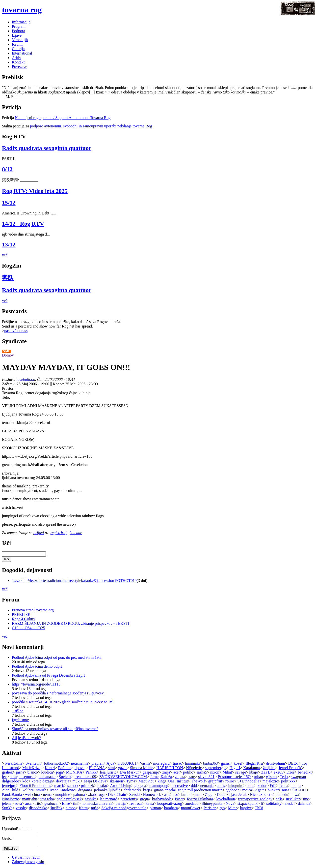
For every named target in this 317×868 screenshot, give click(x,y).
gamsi (226, 763)
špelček (56, 808)
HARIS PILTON (170, 768)
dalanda (304, 803)
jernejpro (9, 786)
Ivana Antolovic (62, 790)
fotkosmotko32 (56, 763)
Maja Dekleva (95, 781)
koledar (76, 533)
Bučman (65, 768)
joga (59, 772)
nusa (285, 790)
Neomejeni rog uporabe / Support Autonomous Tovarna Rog (63, 118)
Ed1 (273, 786)
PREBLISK (21, 614)
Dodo (221, 794)
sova (18, 803)
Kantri (50, 768)
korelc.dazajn (42, 781)
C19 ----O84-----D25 (28, 628)
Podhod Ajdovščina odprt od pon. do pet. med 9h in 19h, (57, 657)
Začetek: (9, 384)
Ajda (110, 763)
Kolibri (27, 790)
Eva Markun (130, 772)
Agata (260, 790)
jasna (20, 772)
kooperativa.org (170, 803)
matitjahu (29, 799)
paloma (79, 794)
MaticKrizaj (32, 768)
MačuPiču (146, 781)
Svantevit (33, 763)
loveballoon (26, 379)
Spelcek (65, 777)
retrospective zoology (255, 799)
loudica (47, 772)
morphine (62, 794)
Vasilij (145, 763)
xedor (262, 786)
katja (147, 790)
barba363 (211, 763)
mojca (247, 790)
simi (111, 768)
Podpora (18, 31)
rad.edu (282, 794)
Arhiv (16, 58)
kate (192, 777)
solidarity (274, 803)
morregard (161, 763)
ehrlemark (132, 790)
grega (144, 799)
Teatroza (136, 803)
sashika (91, 799)
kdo (25, 781)
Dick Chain (117, 794)
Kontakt (18, 62)
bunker (273, 790)
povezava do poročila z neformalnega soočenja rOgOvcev (58, 693)
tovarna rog (22, 10)
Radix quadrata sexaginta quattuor (47, 148)
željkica (269, 768)
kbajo (254, 772)
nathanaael (47, 777)
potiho (188, 772)
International (22, 53)
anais (221, 786)
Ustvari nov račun (26, 857)
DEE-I (293, 763)
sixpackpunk (248, 803)
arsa (28, 803)
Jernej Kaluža (161, 777)
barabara (171, 808)
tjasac (177, 763)
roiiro (230, 781)
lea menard (109, 799)
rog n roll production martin (200, 790)
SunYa (7, 808)
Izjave (17, 35)
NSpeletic (194, 768)
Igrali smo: (21, 720)
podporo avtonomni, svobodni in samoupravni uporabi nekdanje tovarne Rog (91, 126)
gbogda (140, 786)
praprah (97, 763)
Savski (135, 794)
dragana (85, 790)
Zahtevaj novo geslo (28, 862)
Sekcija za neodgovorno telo (124, 808)
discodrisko (38, 808)
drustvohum (275, 763)
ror (176, 794)
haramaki (192, 763)
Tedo (284, 777)
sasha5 (202, 772)
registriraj (59, 533)
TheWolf (198, 781)
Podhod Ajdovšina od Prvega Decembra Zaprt (48, 675)
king (161, 781)
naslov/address (16, 331)
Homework (152, 794)
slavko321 (206, 777)
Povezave (19, 67)
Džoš (291, 772)
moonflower (191, 808)
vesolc (21, 808)
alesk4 (290, 803)
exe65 (279, 772)
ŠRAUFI (300, 790)
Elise (66, 803)
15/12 (9, 203)
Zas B (266, 772)
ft (262, 803)
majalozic (270, 781)
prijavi (39, 533)
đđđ (194, 786)
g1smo (272, 777)
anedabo (192, 803)
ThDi (259, 808)
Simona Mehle (142, 768)
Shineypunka (212, 803)
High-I (235, 768)
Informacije (21, 22)
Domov (8, 355)
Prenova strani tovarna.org (33, 610)
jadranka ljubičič (107, 790)
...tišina (18, 711)
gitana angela (164, 790)
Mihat (227, 772)
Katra (83, 808)
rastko (102, 786)
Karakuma (251, 768)
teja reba (47, 799)
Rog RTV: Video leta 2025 (35, 191)
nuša (94, 808)
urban (258, 777)
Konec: (59, 384)
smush (41, 790)
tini (76, 803)
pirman (155, 808)
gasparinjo (151, 772)
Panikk (91, 772)
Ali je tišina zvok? (26, 738)
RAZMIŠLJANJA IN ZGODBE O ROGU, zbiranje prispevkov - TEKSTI (71, 623)
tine (306, 799)
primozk (88, 786)
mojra (296, 786)
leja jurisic (108, 772)
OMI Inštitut (178, 781)
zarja (166, 772)
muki (76, 781)
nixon (215, 772)
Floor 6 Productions (35, 786)
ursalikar (293, 799)
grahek (7, 772)
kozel (238, 763)
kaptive (246, 808)
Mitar (233, 808)
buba (251, 786)
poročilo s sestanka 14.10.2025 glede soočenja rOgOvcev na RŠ (63, 702)
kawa (150, 803)
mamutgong (159, 786)
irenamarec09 (85, 777)
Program (19, 26)
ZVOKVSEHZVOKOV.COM (123, 777)
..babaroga (96, 794)
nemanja (207, 786)
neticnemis (80, 763)
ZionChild (10, 790)
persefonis (129, 799)
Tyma (131, 781)
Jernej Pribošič (290, 768)
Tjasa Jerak (238, 794)
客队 (8, 278)
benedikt (305, 772)
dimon (71, 808)
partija (120, 803)
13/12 (9, 244)
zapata (180, 777)
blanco (33, 772)
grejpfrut (215, 781)
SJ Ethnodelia (248, 781)
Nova (230, 803)
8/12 (7, 169)
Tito (38, 803)
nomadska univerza (97, 803)
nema (47, 794)
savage (241, 772)
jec (4, 777)
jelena (7, 803)
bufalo (186, 794)
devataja (63, 781)
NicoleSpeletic (262, 794)
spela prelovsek (69, 799)
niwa (295, 794)
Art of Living (120, 786)
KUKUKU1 (127, 763)
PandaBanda (12, 794)
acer (177, 772)
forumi (17, 44)
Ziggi (209, 794)
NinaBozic (10, 799)
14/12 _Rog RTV (23, 224)
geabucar (52, 803)
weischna (32, 794)
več (5, 255)
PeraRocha (14, 763)
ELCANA (97, 768)
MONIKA (74, 772)
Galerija (18, 49)
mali (198, 794)
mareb (59, 786)
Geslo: (7, 838)
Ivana (284, 786)
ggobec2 (232, 790)
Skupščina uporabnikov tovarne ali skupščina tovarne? (55, 729)
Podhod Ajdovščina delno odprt (37, 666)
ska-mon (116, 781)
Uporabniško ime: (16, 829)
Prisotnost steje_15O (234, 777)
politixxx (288, 781)
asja (167, 794)
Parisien (210, 808)
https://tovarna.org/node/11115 (36, 684)
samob (73, 786)
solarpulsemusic (23, 777)
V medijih (20, 40)
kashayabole (162, 799)
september (213, 768)
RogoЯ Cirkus (23, 619)
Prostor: (8, 388)
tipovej (80, 768)
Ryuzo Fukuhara (200, 799)
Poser (179, 799)
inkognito (236, 786)
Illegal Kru (254, 763)
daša (279, 799)
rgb (222, 808)
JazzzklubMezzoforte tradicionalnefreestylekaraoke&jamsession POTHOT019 (74, 581)
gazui (122, 768)
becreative (180, 786)
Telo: (6, 397)
